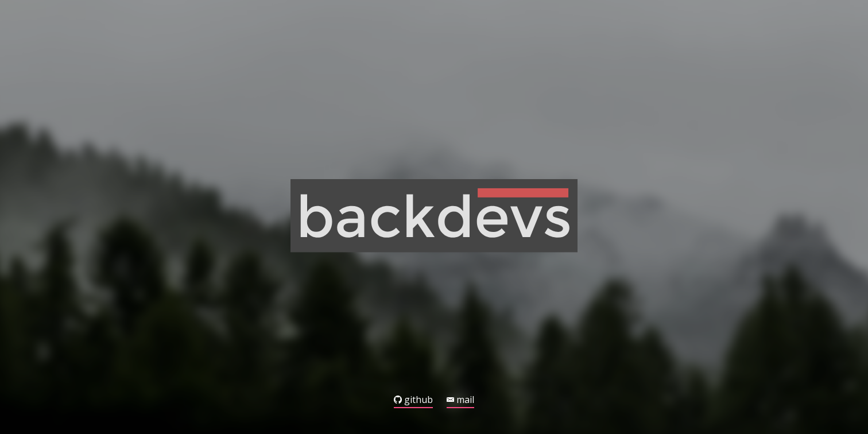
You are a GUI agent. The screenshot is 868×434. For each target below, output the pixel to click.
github (413, 400)
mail (460, 400)
